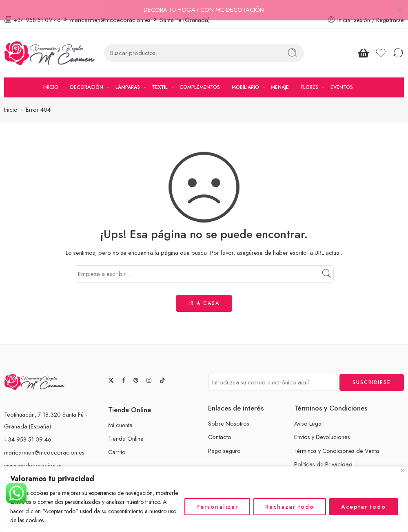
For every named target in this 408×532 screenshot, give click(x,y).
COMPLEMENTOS (200, 76)
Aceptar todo (364, 507)
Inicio (11, 98)
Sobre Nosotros (229, 412)
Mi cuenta (120, 414)
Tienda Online (126, 427)
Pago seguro (224, 439)
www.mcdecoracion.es (33, 454)
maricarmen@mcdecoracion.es (44, 441)
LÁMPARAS (128, 76)
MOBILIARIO (245, 76)
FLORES (309, 76)
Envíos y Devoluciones (322, 426)
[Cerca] (402, 470)
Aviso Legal (308, 412)
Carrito (117, 441)
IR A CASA (204, 292)
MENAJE (280, 76)
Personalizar (217, 507)
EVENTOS (342, 76)
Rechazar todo (290, 507)
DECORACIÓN (87, 76)
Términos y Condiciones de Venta (337, 439)
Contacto (220, 426)
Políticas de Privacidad (323, 453)
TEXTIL (160, 76)
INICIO (51, 76)
